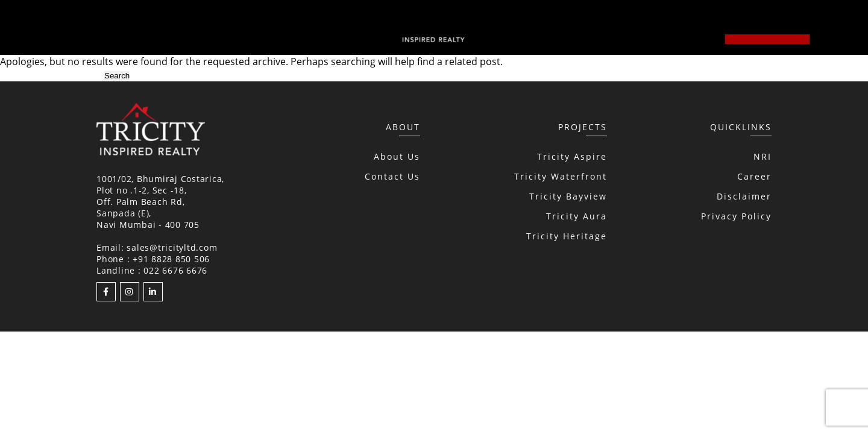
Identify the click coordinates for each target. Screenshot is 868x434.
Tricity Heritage (567, 236)
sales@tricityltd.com (172, 247)
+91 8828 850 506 (171, 259)
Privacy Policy (736, 216)
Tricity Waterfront (561, 176)
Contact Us (392, 176)
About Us (397, 156)
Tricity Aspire (572, 156)
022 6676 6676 (175, 270)
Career (754, 176)
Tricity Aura (577, 216)
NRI (763, 156)
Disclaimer (744, 196)
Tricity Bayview (568, 196)
